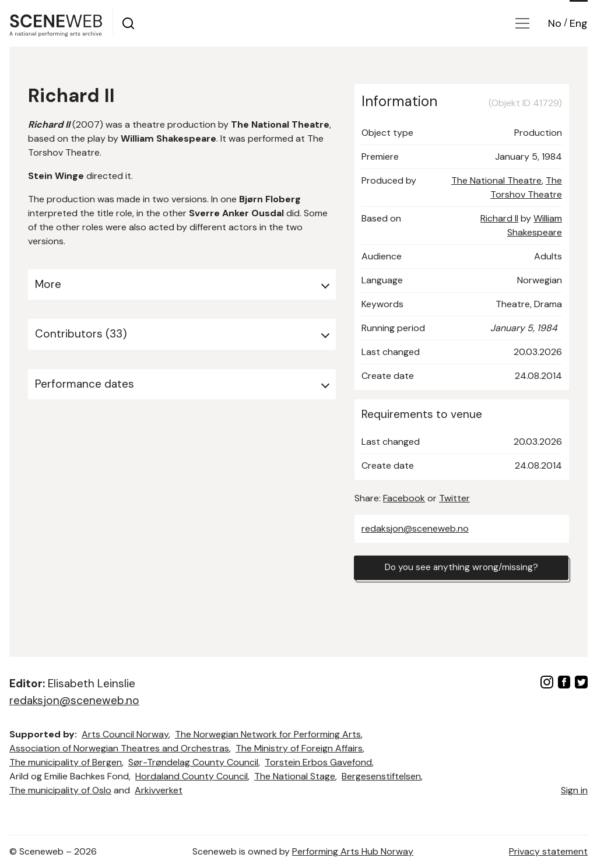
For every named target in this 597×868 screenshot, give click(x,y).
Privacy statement (548, 851)
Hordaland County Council (192, 776)
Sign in (574, 790)
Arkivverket (159, 790)
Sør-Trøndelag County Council (193, 762)
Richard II (499, 218)
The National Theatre (496, 180)
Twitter (454, 498)
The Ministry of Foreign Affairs (299, 748)
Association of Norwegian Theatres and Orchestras (119, 748)
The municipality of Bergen (66, 762)
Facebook (404, 498)
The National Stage (295, 776)
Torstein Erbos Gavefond (318, 762)
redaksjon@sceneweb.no (415, 528)
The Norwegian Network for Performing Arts (268, 734)
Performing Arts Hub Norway (353, 851)
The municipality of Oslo (60, 790)
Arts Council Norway (125, 734)
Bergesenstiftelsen (381, 776)
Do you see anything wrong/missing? (461, 568)
